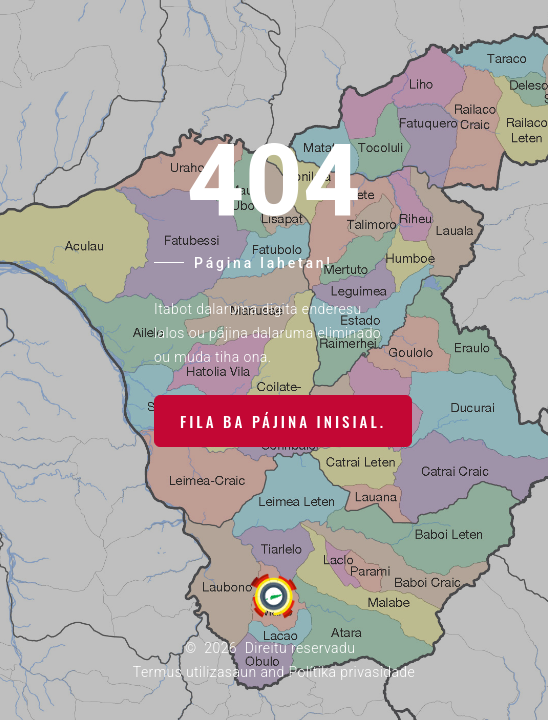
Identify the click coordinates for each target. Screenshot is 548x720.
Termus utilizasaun (195, 672)
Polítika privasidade (351, 672)
